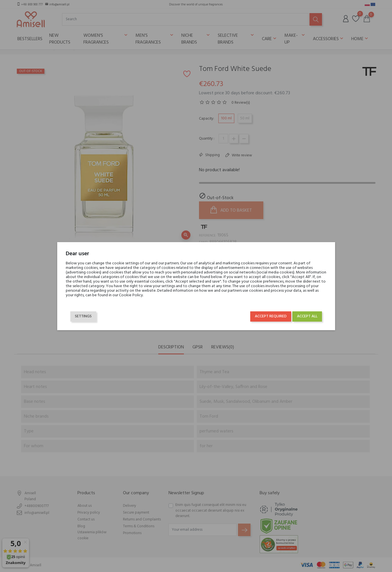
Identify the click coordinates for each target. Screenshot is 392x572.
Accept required (271, 316)
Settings (83, 316)
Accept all (307, 316)
